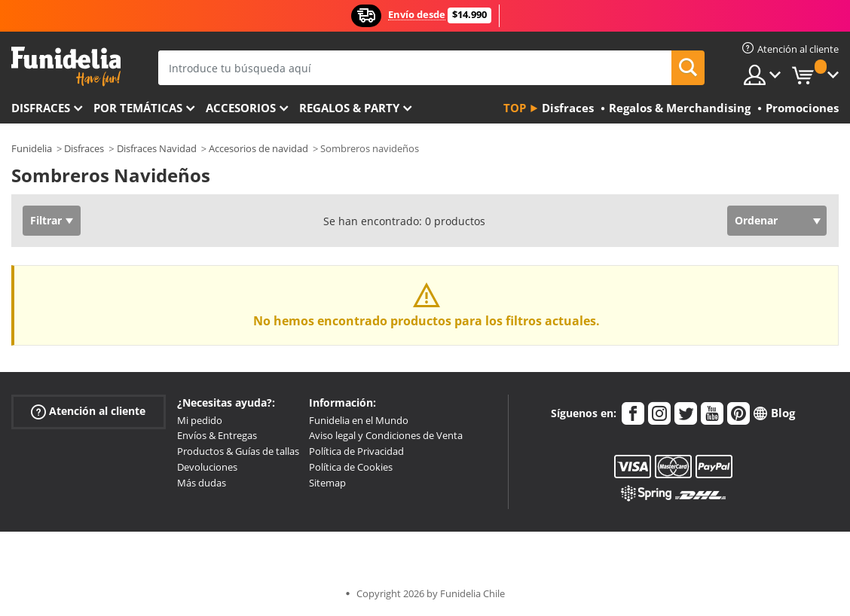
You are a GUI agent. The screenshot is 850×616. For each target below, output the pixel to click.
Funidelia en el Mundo (359, 420)
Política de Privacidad (356, 451)
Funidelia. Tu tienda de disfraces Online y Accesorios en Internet (66, 67)
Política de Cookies (351, 467)
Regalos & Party (349, 108)
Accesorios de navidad (258, 148)
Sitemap (327, 483)
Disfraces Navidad (157, 148)
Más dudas (202, 483)
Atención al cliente (88, 411)
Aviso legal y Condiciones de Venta (386, 435)
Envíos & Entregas (217, 435)
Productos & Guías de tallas (238, 451)
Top (515, 108)
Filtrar (46, 220)
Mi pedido (200, 420)
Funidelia (32, 148)
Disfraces (41, 108)
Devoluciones (207, 467)
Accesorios (241, 108)
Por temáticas (138, 108)
